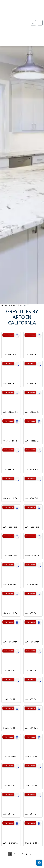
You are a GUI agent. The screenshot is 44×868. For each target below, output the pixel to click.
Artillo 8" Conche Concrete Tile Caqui (11, 671)
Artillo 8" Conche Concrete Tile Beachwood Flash (11, 642)
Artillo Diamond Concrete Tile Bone (11, 814)
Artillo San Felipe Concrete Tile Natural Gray (11, 584)
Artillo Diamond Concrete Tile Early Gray (11, 843)
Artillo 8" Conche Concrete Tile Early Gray (33, 671)
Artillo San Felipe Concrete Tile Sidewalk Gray (33, 584)
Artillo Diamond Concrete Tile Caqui (33, 814)
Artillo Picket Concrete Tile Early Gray (33, 412)
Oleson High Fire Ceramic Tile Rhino (11, 613)
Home (4, 305)
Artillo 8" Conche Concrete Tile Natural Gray (33, 699)
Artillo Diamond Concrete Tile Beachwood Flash (11, 785)
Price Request (8, 335)
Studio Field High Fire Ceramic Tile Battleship (11, 699)
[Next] (31, 854)
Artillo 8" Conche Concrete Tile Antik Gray (33, 613)
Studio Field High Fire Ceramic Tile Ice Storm (33, 785)
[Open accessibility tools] (39, 863)
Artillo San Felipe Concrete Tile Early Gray (11, 556)
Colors (12, 305)
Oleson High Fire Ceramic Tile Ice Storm (11, 498)
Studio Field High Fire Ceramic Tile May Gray (33, 843)
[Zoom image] (17, 336)
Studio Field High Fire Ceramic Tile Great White (33, 757)
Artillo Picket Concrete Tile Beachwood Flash (11, 383)
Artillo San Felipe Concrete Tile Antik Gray (33, 469)
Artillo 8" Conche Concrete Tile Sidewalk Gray (33, 728)
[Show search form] (33, 92)
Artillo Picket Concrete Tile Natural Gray (33, 441)
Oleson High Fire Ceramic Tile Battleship (11, 441)
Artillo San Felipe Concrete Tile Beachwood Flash (33, 498)
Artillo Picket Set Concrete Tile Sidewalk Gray (11, 355)
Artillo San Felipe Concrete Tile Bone (11, 527)
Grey (20, 305)
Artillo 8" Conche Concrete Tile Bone (33, 642)
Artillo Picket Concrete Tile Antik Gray (33, 355)
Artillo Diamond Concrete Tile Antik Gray (11, 757)
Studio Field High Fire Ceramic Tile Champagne (11, 728)
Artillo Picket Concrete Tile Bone (33, 383)
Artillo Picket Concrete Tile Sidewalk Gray (11, 469)
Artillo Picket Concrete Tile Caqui (11, 412)
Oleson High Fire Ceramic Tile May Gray (33, 556)
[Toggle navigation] (40, 92)
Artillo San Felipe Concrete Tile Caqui (33, 527)
